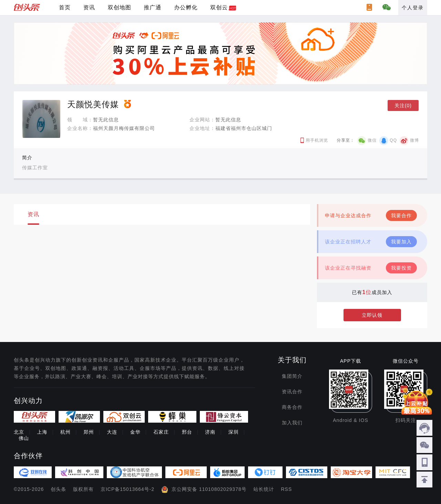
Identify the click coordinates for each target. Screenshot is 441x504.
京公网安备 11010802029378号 (209, 489)
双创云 (219, 7)
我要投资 (401, 268)
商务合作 (292, 407)
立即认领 (372, 315)
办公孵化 (186, 7)
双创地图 (120, 7)
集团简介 (292, 376)
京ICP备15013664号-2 (127, 489)
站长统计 (264, 489)
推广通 (153, 7)
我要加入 (401, 242)
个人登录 (413, 8)
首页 (65, 7)
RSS (287, 489)
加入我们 (292, 423)
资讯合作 (292, 392)
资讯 (89, 7)
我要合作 (401, 215)
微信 (372, 140)
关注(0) (403, 105)
